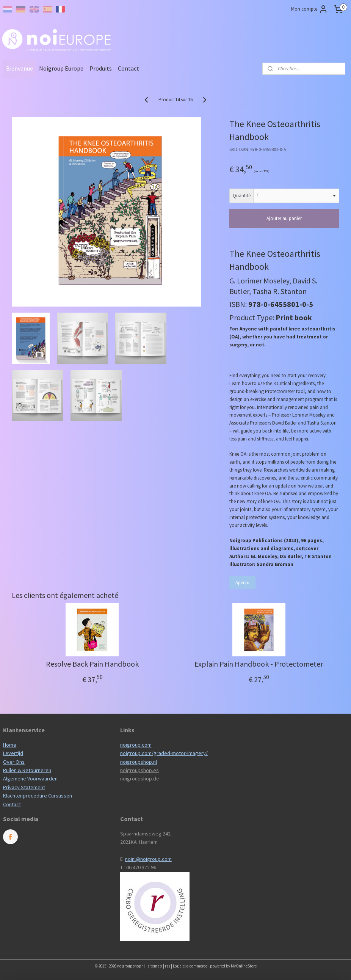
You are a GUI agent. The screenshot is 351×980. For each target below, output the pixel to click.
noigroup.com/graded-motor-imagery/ (164, 753)
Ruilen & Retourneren (27, 770)
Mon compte (309, 9)
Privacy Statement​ (24, 787)
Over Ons (14, 762)
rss (168, 966)
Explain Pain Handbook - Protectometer (259, 664)
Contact (128, 68)
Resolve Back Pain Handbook (92, 664)
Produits (101, 68)
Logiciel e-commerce (190, 966)
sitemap (155, 966)
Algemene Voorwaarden (30, 779)
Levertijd (13, 753)
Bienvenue (20, 68)
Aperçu (242, 583)
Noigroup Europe (61, 68)
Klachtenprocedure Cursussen (38, 796)
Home (10, 745)
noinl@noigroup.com (148, 859)
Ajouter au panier (284, 218)
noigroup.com (136, 745)
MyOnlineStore (244, 966)
